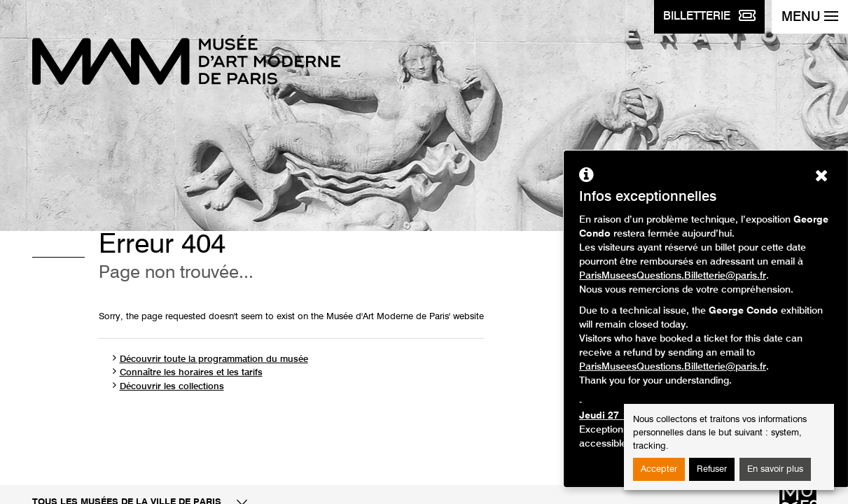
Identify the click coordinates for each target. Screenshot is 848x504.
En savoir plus (775, 469)
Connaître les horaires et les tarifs (191, 373)
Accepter (659, 469)
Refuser (712, 469)
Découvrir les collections (172, 387)
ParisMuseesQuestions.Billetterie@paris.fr (673, 276)
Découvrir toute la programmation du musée (214, 359)
